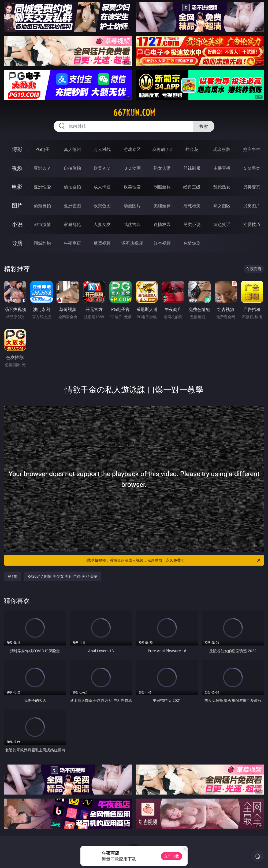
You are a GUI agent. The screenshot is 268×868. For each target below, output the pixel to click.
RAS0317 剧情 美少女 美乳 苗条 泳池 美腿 (63, 576)
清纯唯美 (192, 206)
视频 (17, 168)
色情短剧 (192, 243)
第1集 (13, 576)
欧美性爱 (132, 187)
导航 (17, 243)
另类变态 (252, 187)
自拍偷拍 (72, 168)
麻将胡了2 (162, 149)
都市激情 (42, 224)
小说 (17, 224)
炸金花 (192, 149)
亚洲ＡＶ (42, 168)
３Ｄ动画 (132, 168)
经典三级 (192, 187)
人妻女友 (102, 224)
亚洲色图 (72, 206)
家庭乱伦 (72, 224)
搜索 (204, 126)
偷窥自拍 (42, 206)
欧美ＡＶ (102, 168)
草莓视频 (102, 243)
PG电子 (42, 149)
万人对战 (102, 149)
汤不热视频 (132, 243)
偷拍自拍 (72, 187)
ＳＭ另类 (252, 168)
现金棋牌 (222, 149)
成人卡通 (102, 187)
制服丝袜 (162, 187)
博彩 (17, 149)
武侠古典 (132, 224)
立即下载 (172, 856)
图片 (17, 205)
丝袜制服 (192, 168)
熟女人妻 (162, 168)
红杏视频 (162, 243)
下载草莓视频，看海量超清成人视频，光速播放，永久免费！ (172, 560)
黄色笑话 (222, 224)
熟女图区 (222, 206)
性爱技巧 (252, 224)
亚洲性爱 (42, 187)
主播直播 (222, 168)
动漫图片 (132, 206)
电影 (17, 187)
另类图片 (252, 206)
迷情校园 (162, 224)
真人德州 (72, 149)
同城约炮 (42, 243)
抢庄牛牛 (252, 149)
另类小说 (192, 224)
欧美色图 (102, 206)
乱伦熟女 (222, 187)
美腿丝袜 (162, 206)
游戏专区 (132, 149)
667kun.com (134, 113)
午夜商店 (72, 243)
